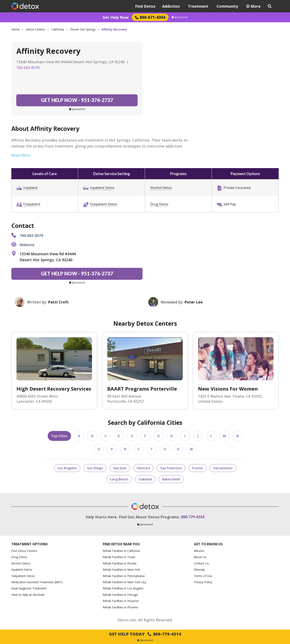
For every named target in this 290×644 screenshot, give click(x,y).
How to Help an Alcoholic (28, 595)
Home (15, 29)
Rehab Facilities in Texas (119, 557)
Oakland (145, 479)
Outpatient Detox (103, 204)
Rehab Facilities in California (121, 551)
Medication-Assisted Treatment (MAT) (37, 582)
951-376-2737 (77, 100)
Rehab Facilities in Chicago (120, 595)
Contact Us (201, 563)
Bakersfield (171, 479)
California (58, 29)
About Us (200, 557)
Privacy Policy (203, 582)
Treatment (198, 6)
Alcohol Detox (161, 188)
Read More (21, 155)
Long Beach (119, 479)
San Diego (95, 468)
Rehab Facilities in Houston (121, 601)
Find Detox (145, 6)
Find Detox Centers (24, 551)
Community (227, 6)
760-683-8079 (28, 68)
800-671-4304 (150, 17)
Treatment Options (29, 544)
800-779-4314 (193, 517)
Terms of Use (203, 576)
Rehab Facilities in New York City (124, 582)
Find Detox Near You (121, 544)
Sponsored (180, 17)
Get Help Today (145, 634)
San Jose (120, 468)
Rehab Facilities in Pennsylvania (124, 576)
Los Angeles (67, 468)
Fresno (197, 468)
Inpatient (30, 188)
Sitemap (199, 570)
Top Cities (59, 436)
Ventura (143, 468)
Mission (199, 551)
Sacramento (223, 468)
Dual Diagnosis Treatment (29, 588)
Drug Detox (159, 204)
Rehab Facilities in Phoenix (120, 607)
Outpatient (32, 204)
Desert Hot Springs (83, 29)
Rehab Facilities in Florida (120, 563)
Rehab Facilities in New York (121, 570)
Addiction (171, 6)
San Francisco (171, 468)
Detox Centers (35, 29)
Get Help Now (116, 17)
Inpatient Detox (102, 188)
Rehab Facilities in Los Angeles (123, 588)
